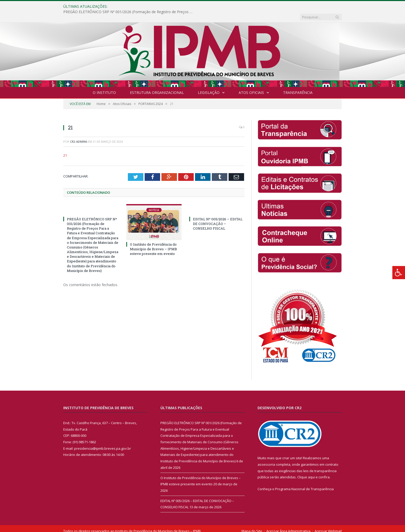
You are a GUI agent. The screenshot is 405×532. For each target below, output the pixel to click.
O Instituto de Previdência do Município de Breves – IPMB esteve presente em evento (153, 238)
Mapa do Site (252, 520)
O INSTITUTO (104, 82)
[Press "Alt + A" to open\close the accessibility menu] (399, 273)
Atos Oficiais (251, 82)
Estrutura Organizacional (157, 82)
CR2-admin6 (79, 131)
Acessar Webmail (328, 520)
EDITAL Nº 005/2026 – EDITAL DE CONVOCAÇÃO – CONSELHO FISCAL (218, 213)
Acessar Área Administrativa (288, 520)
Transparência (298, 82)
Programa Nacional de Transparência (304, 478)
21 (65, 145)
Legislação (209, 82)
